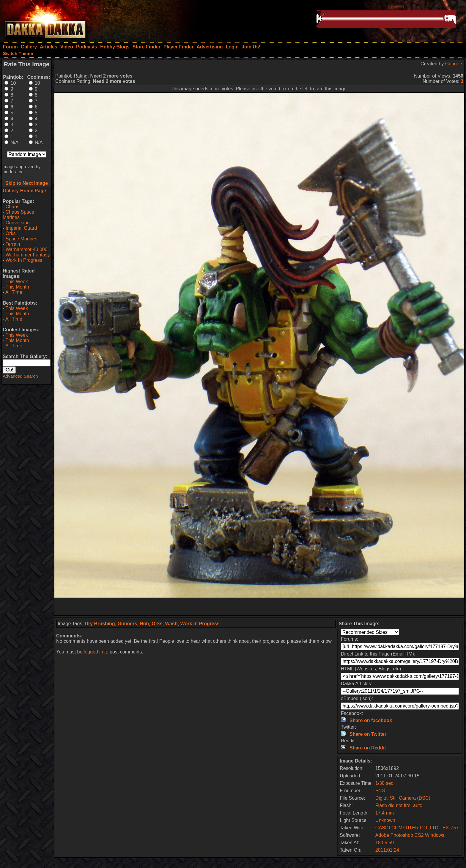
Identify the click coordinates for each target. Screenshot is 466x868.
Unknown (385, 820)
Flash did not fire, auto (399, 805)
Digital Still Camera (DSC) (403, 798)
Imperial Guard (21, 228)
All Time (14, 292)
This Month (17, 287)
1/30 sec (384, 783)
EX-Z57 (451, 828)
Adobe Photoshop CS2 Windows (410, 835)
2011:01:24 (387, 850)
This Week (16, 282)
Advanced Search (20, 376)
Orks (11, 233)
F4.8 (380, 791)
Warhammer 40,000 (27, 249)
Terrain (13, 244)
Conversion (18, 223)
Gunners (454, 64)
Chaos (12, 207)
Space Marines (22, 239)
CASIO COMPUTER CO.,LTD (408, 828)
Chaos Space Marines (18, 215)
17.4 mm (385, 813)
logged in (93, 652)
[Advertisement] (259, 607)
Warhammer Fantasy (28, 255)
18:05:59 (385, 843)
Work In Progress (24, 260)
